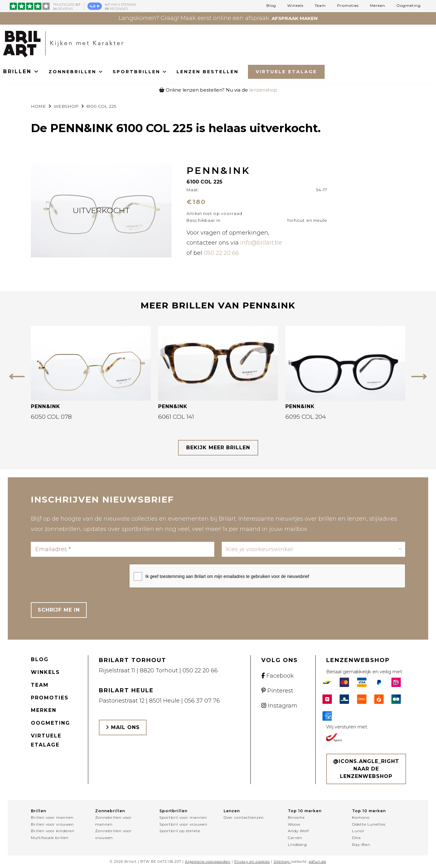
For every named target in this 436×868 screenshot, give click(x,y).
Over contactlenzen (244, 817)
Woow (294, 824)
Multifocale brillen (50, 838)
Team (320, 6)
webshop (66, 106)
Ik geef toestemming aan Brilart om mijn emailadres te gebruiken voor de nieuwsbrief (227, 576)
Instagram (279, 706)
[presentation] (78, 576)
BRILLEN (21, 72)
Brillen (39, 811)
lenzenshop (263, 90)
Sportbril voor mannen (183, 817)
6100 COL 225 (101, 106)
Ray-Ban (361, 844)
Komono (361, 817)
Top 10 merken (305, 811)
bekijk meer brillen (218, 448)
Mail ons (123, 727)
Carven (295, 838)
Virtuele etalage (46, 740)
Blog (271, 6)
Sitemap (281, 861)
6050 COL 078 (51, 417)
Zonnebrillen (110, 811)
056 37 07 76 (202, 701)
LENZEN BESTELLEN (208, 72)
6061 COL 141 (176, 417)
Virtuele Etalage (286, 72)
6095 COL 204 (306, 417)
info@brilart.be (261, 243)
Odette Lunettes (369, 824)
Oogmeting (409, 6)
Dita (356, 838)
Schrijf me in (59, 610)
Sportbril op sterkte (180, 831)
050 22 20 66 (221, 253)
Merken (378, 6)
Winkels (295, 6)
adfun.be (317, 861)
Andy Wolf (298, 831)
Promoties (348, 6)
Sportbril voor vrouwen (183, 824)
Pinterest (277, 691)
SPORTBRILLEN (140, 72)
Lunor (358, 831)
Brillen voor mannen (52, 817)
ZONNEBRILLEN (76, 72)
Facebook (278, 676)
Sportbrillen (173, 811)
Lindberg (297, 844)
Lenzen (232, 811)
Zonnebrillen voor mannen (114, 821)
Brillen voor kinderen (53, 831)
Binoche (296, 817)
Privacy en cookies (252, 861)
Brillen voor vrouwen (52, 824)
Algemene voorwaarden (208, 861)
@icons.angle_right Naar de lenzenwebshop (366, 769)
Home (38, 106)
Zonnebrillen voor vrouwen (114, 834)
